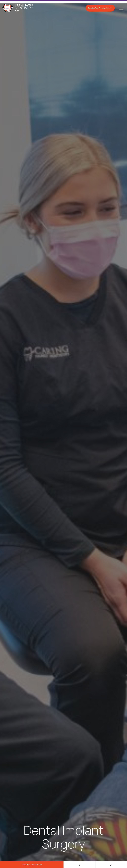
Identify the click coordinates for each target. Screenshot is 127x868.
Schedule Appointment (32, 865)
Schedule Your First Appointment (100, 8)
